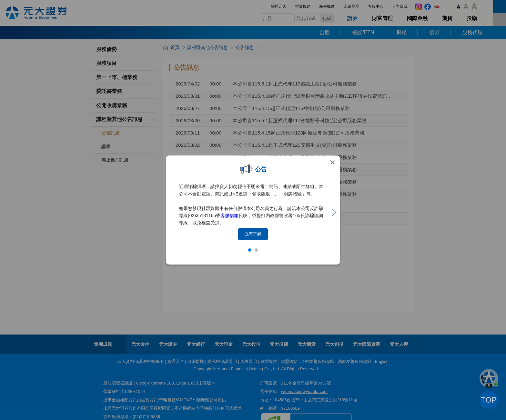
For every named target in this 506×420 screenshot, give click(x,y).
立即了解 (253, 234)
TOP (489, 400)
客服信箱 (229, 215)
